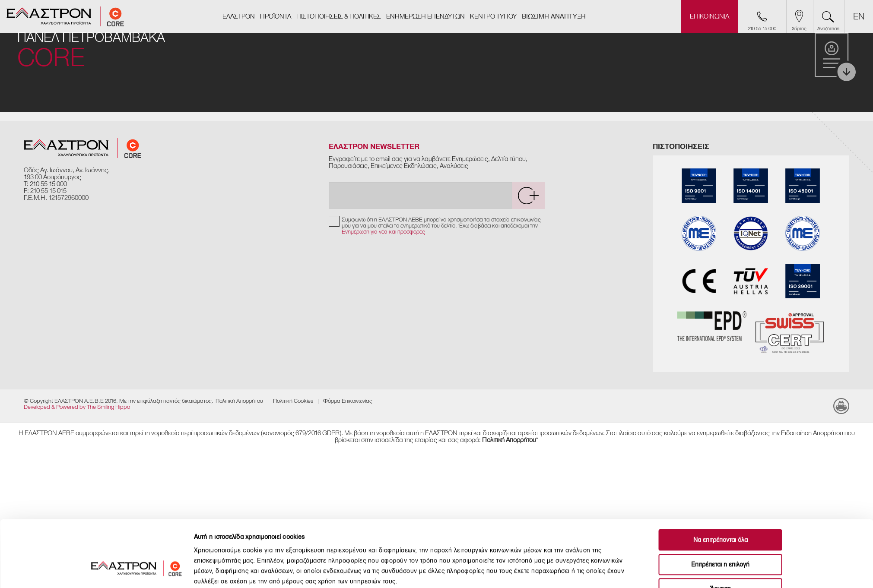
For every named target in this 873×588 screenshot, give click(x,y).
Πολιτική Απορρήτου (239, 401)
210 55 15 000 (48, 184)
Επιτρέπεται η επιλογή (720, 509)
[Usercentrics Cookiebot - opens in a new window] (136, 571)
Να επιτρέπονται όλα (721, 485)
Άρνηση (721, 533)
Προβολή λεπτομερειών (562, 571)
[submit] (528, 196)
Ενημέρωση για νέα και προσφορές (383, 232)
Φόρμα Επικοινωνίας (348, 401)
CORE (51, 58)
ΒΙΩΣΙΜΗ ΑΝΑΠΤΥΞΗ (554, 16)
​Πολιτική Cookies (293, 401)
